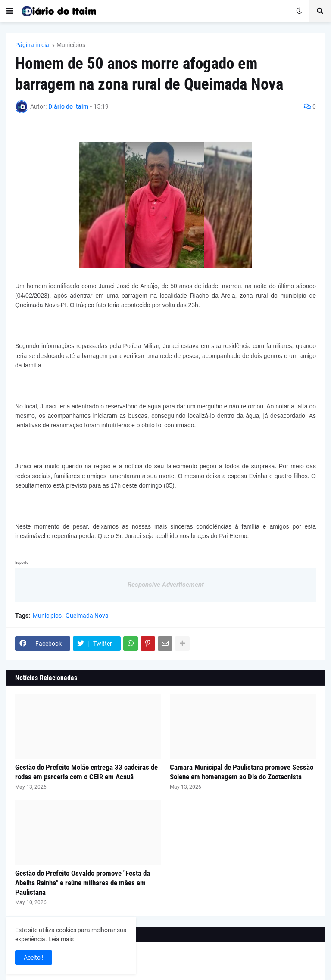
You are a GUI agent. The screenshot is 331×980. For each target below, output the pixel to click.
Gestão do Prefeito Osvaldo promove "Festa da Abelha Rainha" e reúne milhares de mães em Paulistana (83, 883)
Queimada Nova (87, 616)
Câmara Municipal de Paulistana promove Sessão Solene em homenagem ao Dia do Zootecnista (242, 772)
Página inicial (33, 45)
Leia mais (61, 939)
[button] (10, 11)
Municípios (71, 45)
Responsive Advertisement (166, 585)
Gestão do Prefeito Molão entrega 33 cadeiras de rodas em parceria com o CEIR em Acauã (86, 772)
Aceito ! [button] (34, 958)
